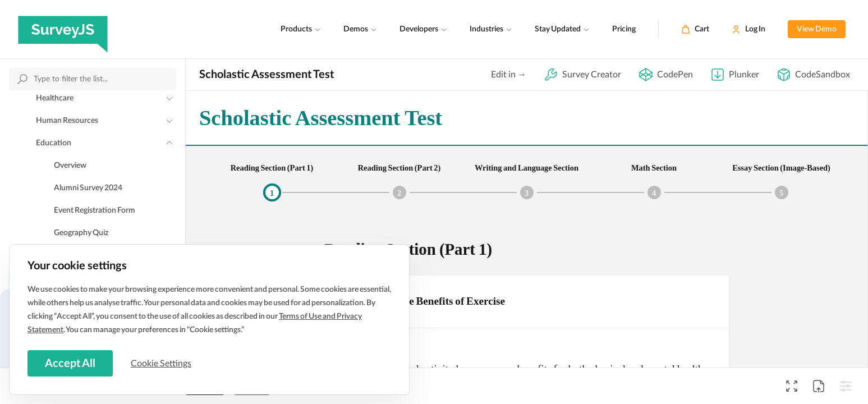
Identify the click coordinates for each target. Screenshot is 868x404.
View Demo (817, 29)
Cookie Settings (162, 363)
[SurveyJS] (63, 29)
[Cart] (695, 29)
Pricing (624, 29)
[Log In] (748, 29)
